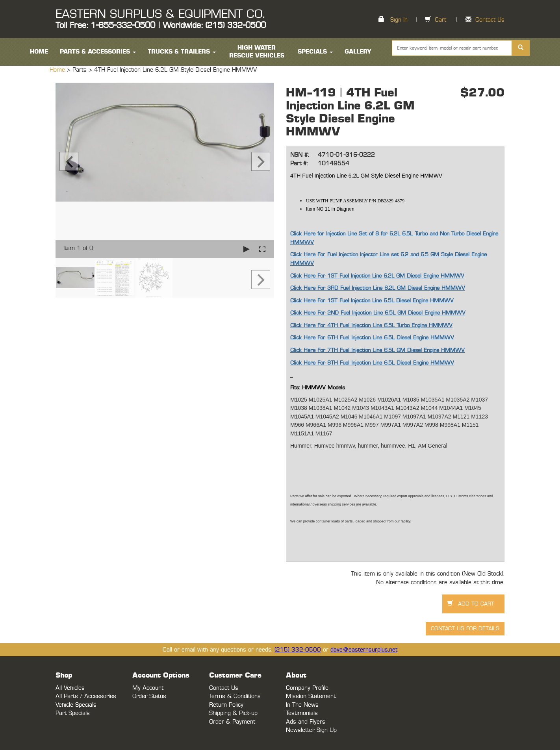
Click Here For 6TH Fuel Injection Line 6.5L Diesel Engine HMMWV (372, 338)
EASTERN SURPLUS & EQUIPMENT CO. (160, 14)
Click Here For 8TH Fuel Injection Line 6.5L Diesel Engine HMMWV (372, 363)
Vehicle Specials (76, 705)
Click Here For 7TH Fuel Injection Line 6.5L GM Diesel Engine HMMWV (377, 350)
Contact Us (490, 20)
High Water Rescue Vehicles (257, 52)
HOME (39, 52)
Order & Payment (232, 722)
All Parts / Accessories (86, 696)
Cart (440, 20)
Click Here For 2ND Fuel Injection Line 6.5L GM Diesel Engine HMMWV (378, 313)
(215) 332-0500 (298, 650)
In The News (302, 705)
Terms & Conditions (235, 696)
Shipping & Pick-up (233, 713)
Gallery (358, 52)
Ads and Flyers (306, 722)
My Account (148, 688)
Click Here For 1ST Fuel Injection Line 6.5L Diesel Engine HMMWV (372, 301)
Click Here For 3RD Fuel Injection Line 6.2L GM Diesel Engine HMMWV (378, 288)
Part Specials (73, 713)
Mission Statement (311, 696)
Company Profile (307, 688)
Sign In (399, 20)
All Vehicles (70, 688)
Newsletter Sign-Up (311, 730)
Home (58, 70)
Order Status (149, 696)
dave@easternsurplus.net (364, 650)
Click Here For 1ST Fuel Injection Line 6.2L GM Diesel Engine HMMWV (377, 276)
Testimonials (302, 713)
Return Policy (226, 705)
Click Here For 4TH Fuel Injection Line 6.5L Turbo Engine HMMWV (371, 326)
